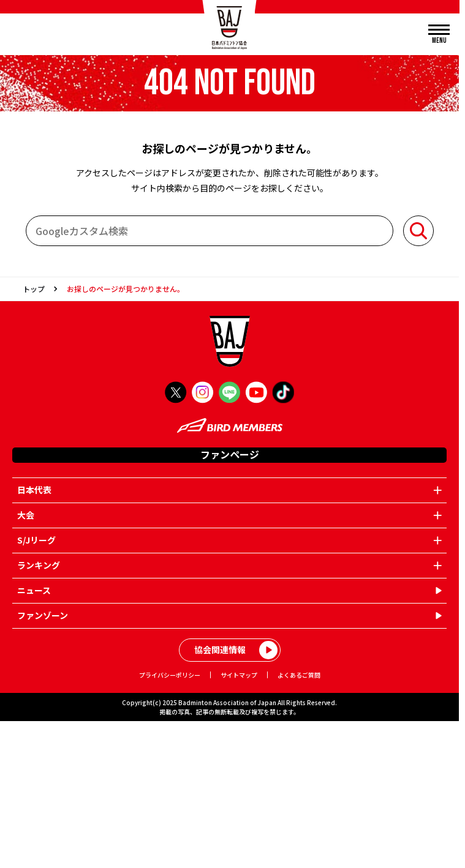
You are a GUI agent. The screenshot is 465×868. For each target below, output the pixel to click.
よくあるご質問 (299, 675)
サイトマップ (239, 675)
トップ (34, 289)
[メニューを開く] (439, 35)
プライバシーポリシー (170, 675)
